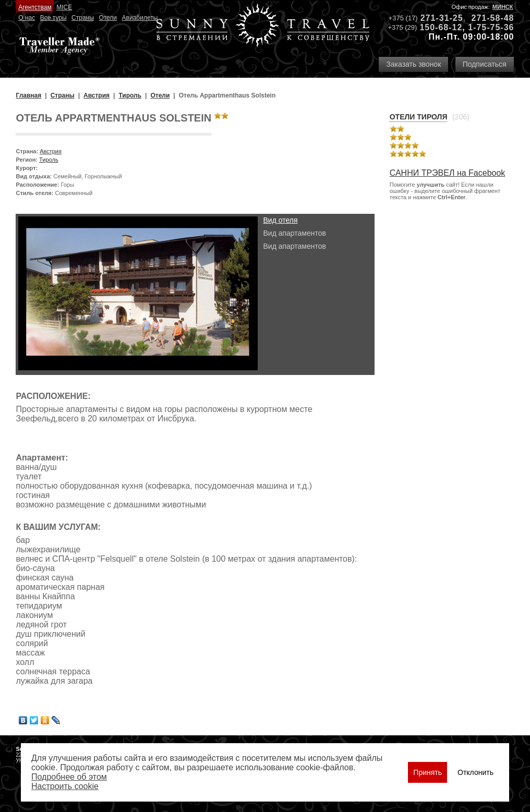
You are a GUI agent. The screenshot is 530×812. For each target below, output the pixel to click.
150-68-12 (441, 27)
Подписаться (485, 64)
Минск (503, 7)
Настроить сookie (65, 786)
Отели (108, 18)
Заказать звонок (413, 64)
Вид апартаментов (294, 233)
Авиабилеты (140, 18)
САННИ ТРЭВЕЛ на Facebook (448, 173)
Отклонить (475, 772)
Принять (427, 772)
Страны (83, 18)
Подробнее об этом (69, 777)
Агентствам (35, 7)
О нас (27, 18)
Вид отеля (280, 220)
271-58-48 (493, 18)
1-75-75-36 (491, 27)
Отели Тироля (419, 117)
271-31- (437, 18)
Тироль (49, 160)
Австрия (51, 151)
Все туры (53, 18)
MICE (64, 7)
